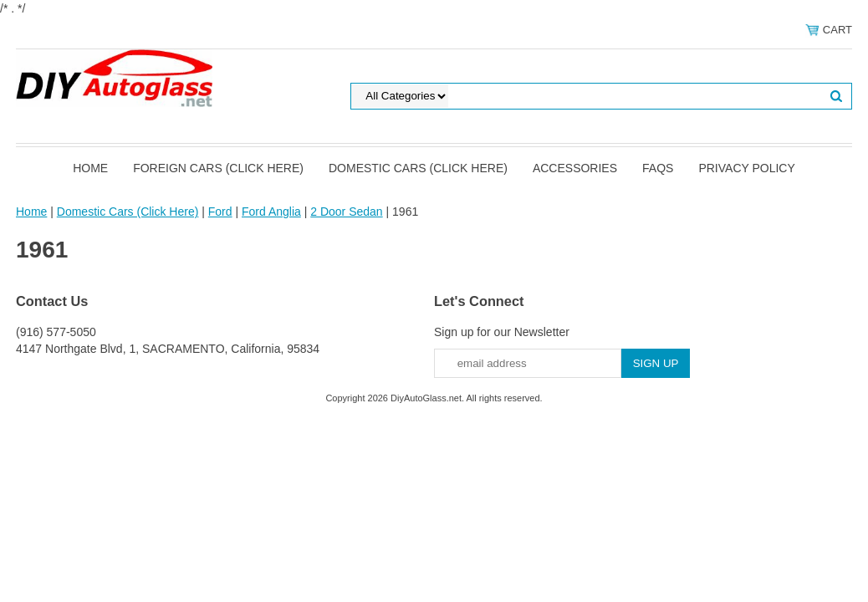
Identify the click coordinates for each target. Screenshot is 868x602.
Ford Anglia (271, 212)
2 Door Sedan (346, 212)
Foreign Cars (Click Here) (218, 168)
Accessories (575, 168)
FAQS (658, 168)
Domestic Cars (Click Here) (418, 168)
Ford (220, 212)
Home (90, 168)
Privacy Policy (746, 168)
